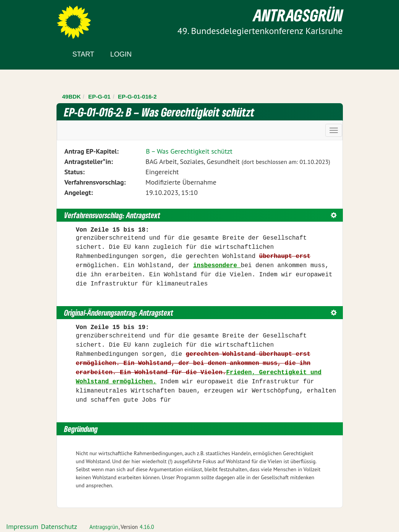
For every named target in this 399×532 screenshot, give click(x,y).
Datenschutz (59, 526)
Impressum (22, 526)
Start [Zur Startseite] (83, 54)
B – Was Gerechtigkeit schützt (189, 151)
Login (121, 54)
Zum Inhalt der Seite (34, 19)
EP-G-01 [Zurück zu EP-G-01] (99, 97)
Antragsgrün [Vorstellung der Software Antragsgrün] (104, 527)
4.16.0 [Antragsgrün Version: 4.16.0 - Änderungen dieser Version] (147, 527)
